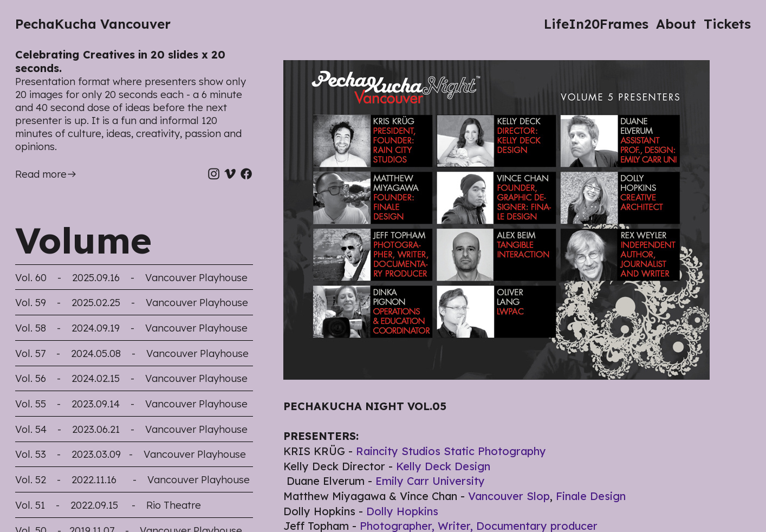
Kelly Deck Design (443, 466)
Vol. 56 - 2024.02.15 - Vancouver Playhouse (131, 378)
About (676, 24)
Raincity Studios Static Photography (451, 451)
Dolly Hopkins (402, 511)
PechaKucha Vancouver (93, 24)
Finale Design (591, 496)
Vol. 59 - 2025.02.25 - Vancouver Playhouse (132, 303)
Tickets (727, 24)
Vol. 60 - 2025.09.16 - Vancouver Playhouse (131, 278)
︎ (230, 174)
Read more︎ (46, 174)
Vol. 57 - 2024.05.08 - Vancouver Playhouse (132, 353)
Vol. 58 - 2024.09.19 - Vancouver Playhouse (131, 328)
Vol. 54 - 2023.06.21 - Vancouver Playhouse (131, 429)
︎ (246, 174)
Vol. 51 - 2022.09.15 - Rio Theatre (108, 505)
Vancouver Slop (509, 496)
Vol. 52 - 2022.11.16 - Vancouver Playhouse (132, 480)
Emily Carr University (430, 481)
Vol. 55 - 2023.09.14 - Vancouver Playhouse (131, 404)
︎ (214, 174)
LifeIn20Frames (596, 24)
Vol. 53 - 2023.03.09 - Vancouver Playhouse (131, 454)
